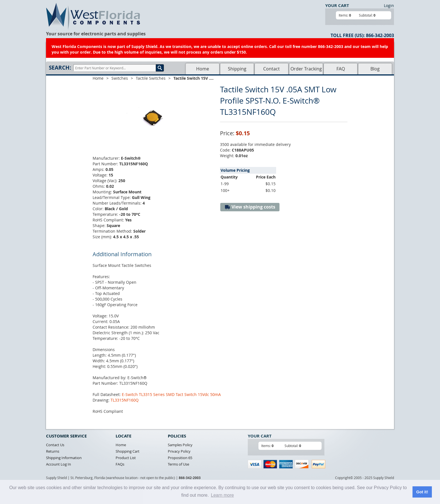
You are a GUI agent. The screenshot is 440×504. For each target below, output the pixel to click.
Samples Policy (180, 445)
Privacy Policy (179, 451)
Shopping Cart (128, 451)
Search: (60, 68)
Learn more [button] (223, 495)
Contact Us (55, 445)
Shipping (237, 69)
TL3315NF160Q (125, 400)
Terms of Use (178, 464)
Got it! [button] (422, 492)
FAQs (120, 464)
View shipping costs (250, 207)
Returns (53, 451)
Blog (375, 69)
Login (389, 5)
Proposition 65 (180, 458)
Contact (271, 69)
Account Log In (59, 464)
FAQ (341, 69)
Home (203, 69)
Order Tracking (306, 69)
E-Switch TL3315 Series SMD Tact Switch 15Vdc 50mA (171, 394)
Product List (126, 458)
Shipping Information (64, 458)
